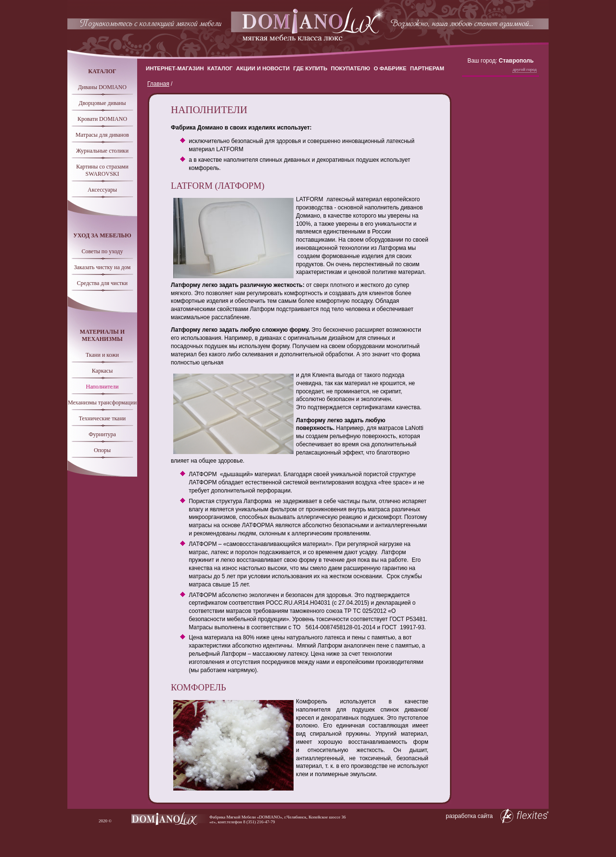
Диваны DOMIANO (102, 87)
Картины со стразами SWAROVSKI (102, 170)
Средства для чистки (103, 283)
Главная (158, 84)
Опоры (102, 450)
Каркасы (103, 371)
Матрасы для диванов (102, 135)
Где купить (310, 68)
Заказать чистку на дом (103, 267)
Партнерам (427, 68)
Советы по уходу (103, 251)
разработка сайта (497, 816)
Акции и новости (263, 68)
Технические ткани (103, 418)
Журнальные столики (102, 151)
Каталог (220, 68)
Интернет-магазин (175, 68)
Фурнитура (102, 434)
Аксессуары (102, 190)
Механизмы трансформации (102, 403)
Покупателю (351, 68)
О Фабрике (390, 68)
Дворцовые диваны (102, 103)
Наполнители (103, 387)
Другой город (525, 69)
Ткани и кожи (102, 355)
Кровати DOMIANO (102, 119)
